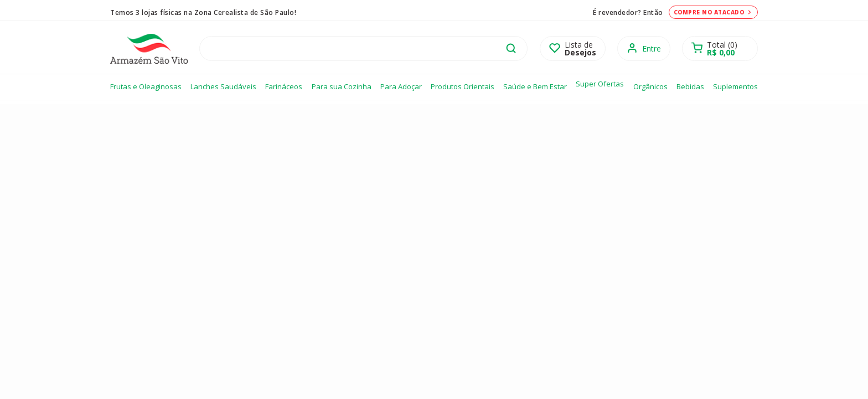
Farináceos (284, 86)
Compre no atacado (714, 12)
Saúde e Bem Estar (535, 86)
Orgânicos (650, 86)
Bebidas (690, 86)
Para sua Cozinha (342, 86)
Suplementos (735, 86)
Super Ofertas (600, 84)
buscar (511, 48)
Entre (652, 48)
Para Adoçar (401, 86)
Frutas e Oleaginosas (146, 86)
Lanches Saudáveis (223, 86)
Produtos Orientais (463, 86)
